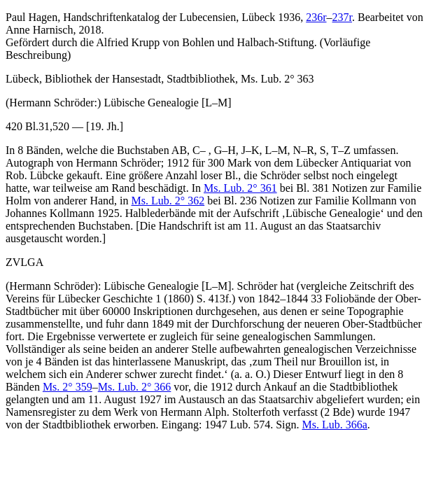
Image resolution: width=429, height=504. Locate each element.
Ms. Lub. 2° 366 (135, 387)
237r (342, 17)
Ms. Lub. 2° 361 (240, 188)
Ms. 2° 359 (68, 387)
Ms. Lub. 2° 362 (168, 201)
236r (316, 17)
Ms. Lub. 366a (335, 425)
